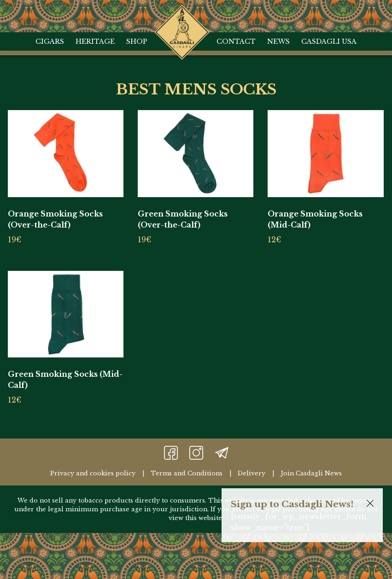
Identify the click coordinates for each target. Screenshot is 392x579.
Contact (236, 41)
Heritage (95, 41)
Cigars (50, 41)
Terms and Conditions (187, 473)
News (278, 41)
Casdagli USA (329, 41)
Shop (137, 41)
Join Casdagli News (311, 473)
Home (182, 14)
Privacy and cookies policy (93, 473)
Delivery (252, 473)
